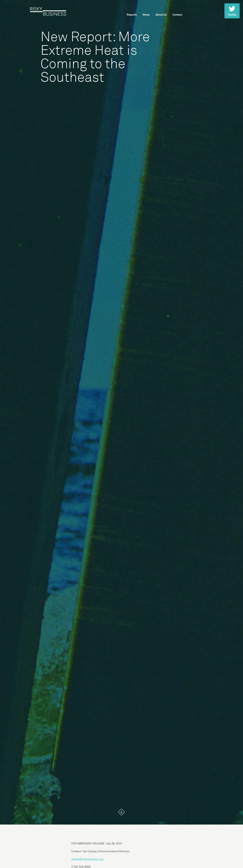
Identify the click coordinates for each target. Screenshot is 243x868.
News (146, 15)
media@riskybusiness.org (87, 859)
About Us (161, 15)
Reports (132, 15)
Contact (177, 15)
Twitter (232, 11)
